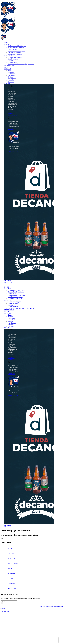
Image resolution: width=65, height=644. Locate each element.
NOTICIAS (11, 573)
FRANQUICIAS (13, 151)
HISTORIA (11, 554)
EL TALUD (11, 583)
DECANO (11, 578)
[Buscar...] (9, 601)
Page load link (5, 611)
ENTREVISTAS (13, 563)
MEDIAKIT (12, 129)
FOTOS (10, 568)
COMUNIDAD (13, 115)
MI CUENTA (12, 588)
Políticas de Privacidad (46, 606)
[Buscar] (2, 603)
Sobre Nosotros (59, 606)
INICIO (10, 549)
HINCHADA (12, 559)
